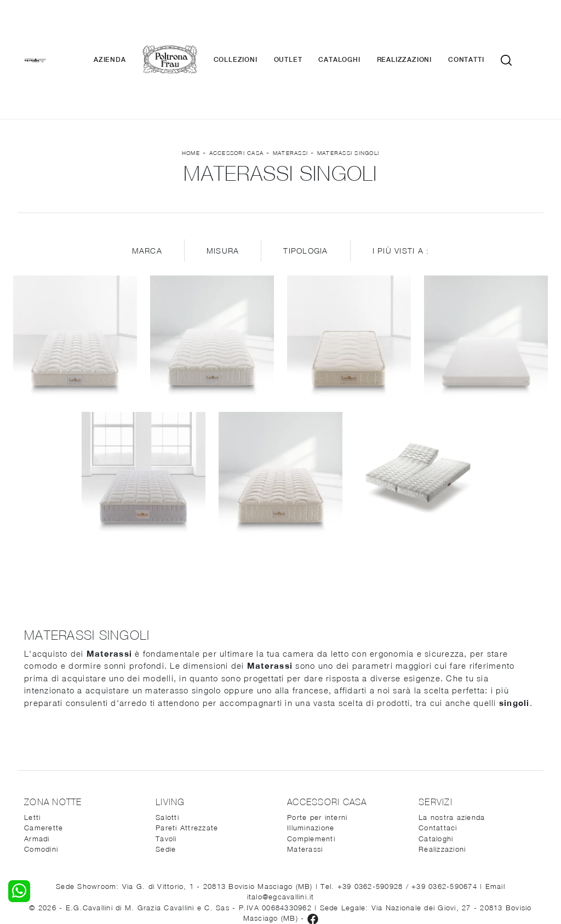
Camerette (44, 763)
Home (191, 88)
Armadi (37, 773)
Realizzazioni (420, 27)
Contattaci (438, 763)
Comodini (41, 784)
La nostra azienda (452, 752)
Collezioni (251, 27)
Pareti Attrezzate (187, 763)
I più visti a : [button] (401, 186)
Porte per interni (317, 752)
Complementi (311, 773)
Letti (32, 752)
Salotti (167, 752)
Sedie (166, 784)
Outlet (304, 27)
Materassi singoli (348, 88)
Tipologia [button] (305, 186)
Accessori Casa (237, 88)
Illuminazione (311, 763)
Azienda (126, 27)
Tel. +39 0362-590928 (363, 821)
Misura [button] (223, 186)
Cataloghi (356, 27)
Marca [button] (147, 186)
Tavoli (166, 773)
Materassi (290, 88)
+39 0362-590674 (446, 821)
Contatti (482, 27)
